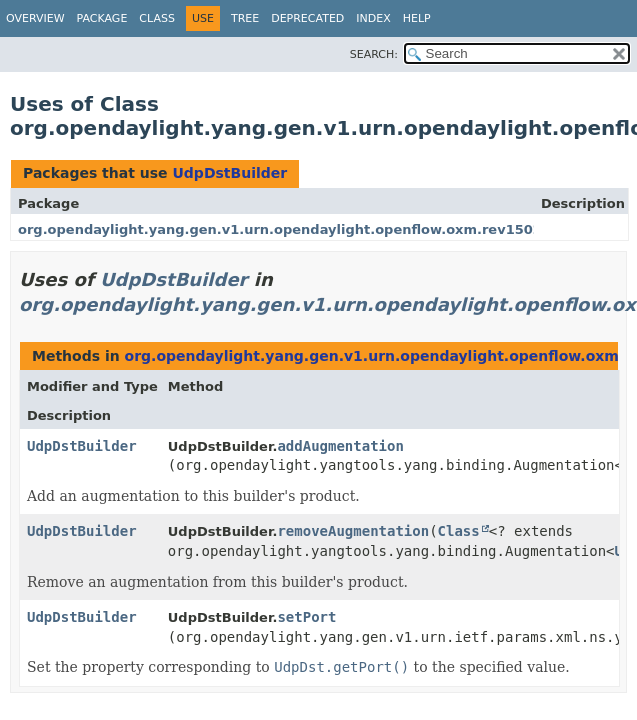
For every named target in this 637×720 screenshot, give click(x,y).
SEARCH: (374, 54)
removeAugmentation (353, 531)
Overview (35, 18)
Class (157, 18)
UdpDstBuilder (229, 173)
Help (417, 18)
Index (373, 18)
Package (102, 18)
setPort (306, 617)
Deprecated (307, 18)
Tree (245, 18)
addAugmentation (340, 446)
